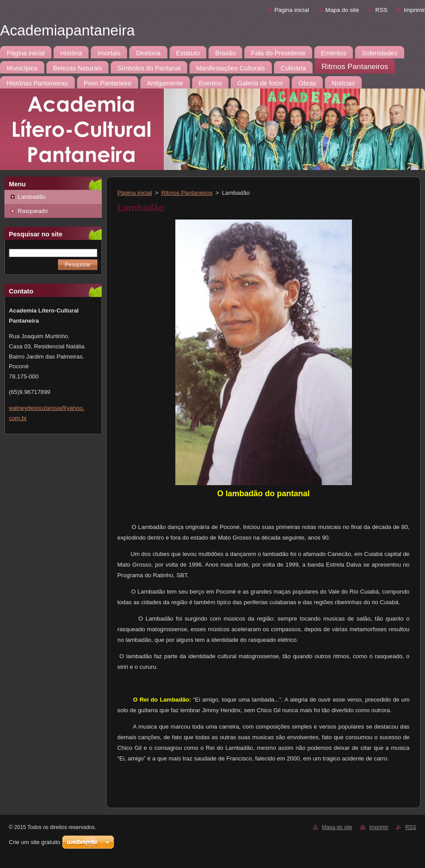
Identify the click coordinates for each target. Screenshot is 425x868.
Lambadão (32, 197)
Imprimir (414, 10)
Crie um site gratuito (35, 842)
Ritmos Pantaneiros (187, 193)
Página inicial (292, 10)
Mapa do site (342, 10)
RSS (381, 10)
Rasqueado (33, 211)
